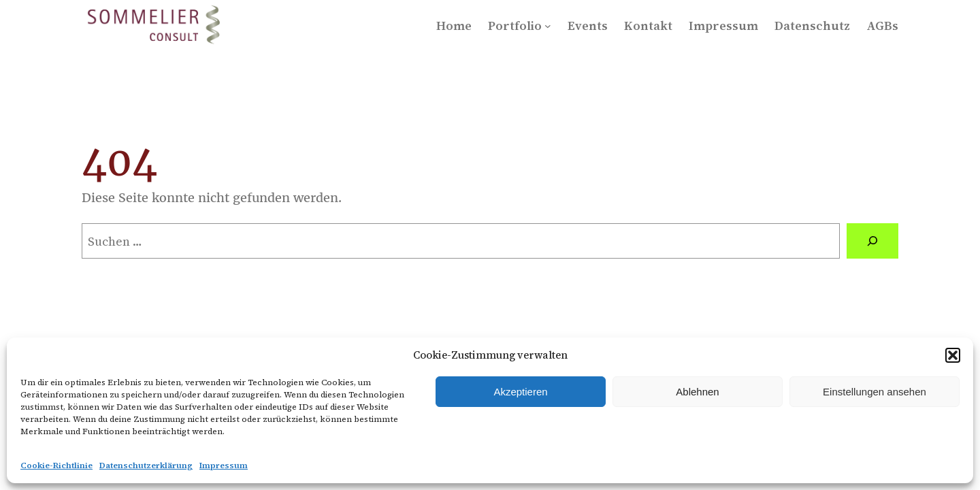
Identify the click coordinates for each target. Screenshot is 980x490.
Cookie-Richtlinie (56, 465)
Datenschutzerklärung (146, 465)
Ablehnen (697, 392)
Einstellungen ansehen (875, 392)
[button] (953, 355)
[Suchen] (872, 241)
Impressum (224, 465)
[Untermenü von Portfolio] (548, 26)
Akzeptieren (520, 392)
